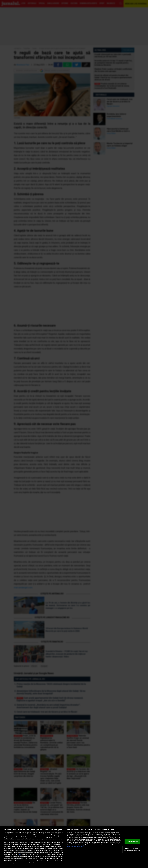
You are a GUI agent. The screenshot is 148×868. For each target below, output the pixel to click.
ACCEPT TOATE (132, 842)
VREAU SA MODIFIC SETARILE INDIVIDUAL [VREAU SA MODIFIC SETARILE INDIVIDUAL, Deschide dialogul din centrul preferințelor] (132, 850)
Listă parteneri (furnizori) (76, 846)
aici (20, 855)
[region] (74, 847)
